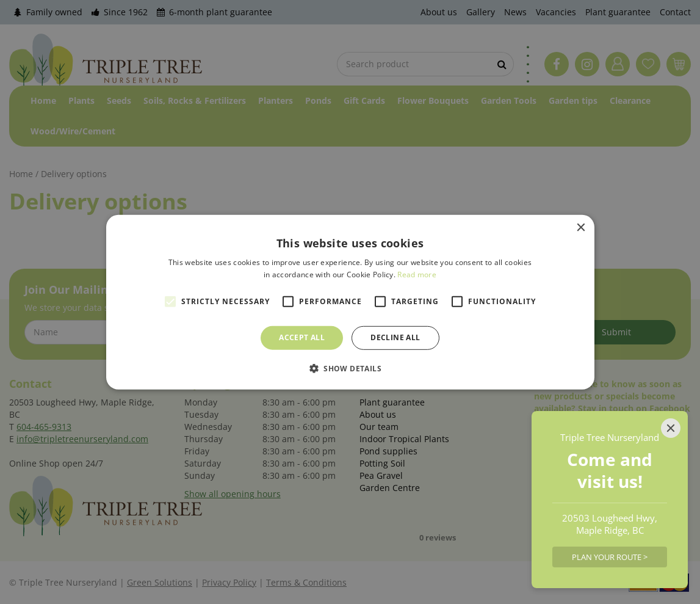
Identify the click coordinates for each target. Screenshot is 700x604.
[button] (350, 368)
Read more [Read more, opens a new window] (417, 275)
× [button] (581, 227)
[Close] (671, 428)
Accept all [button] (302, 337)
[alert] (350, 302)
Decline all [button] (395, 337)
